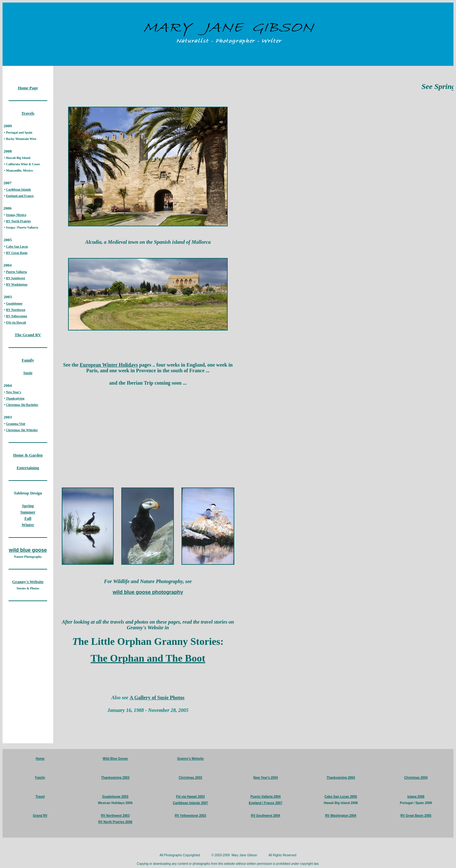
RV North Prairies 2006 (115, 822)
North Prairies (21, 221)
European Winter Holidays (109, 365)
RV (9, 221)
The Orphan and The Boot (148, 658)
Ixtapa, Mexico (16, 215)
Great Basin (19, 253)
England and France (20, 196)
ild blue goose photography (150, 592)
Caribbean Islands (19, 189)
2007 (278, 803)
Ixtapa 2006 (416, 797)
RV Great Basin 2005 (416, 816)
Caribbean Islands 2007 (190, 803)
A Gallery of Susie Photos (157, 698)
